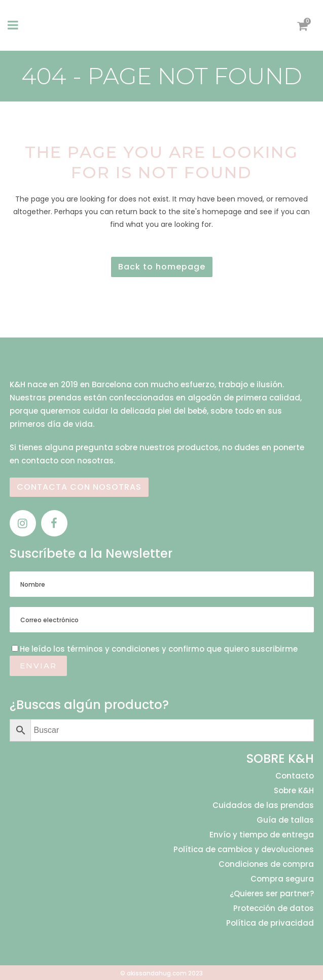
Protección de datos (274, 908)
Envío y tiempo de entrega (262, 835)
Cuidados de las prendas (263, 805)
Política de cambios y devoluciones (244, 850)
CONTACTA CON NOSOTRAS (79, 487)
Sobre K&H (294, 791)
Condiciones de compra (266, 864)
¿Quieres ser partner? (272, 894)
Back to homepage (162, 267)
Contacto (295, 776)
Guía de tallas (285, 820)
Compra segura (282, 879)
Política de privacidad (270, 923)
